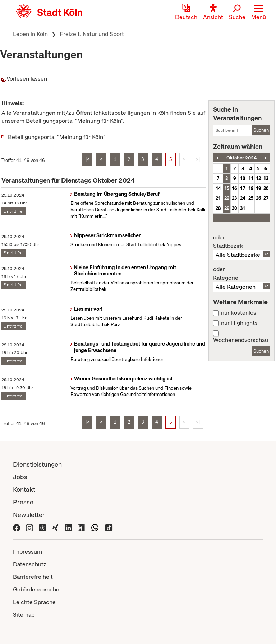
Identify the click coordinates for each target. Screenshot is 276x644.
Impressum (27, 552)
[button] (259, 13)
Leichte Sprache (34, 602)
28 (218, 208)
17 (243, 188)
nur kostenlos (239, 313)
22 (227, 198)
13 (266, 178)
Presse (23, 502)
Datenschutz (30, 564)
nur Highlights (239, 323)
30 (234, 208)
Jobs (20, 477)
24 (243, 198)
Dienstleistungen (37, 464)
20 (266, 188)
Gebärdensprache (36, 589)
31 (243, 208)
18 (251, 188)
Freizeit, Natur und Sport (92, 34)
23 (234, 198)
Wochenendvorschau (241, 340)
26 (258, 198)
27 (266, 198)
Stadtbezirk (241, 242)
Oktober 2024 (241, 158)
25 (251, 198)
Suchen (261, 130)
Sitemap (24, 615)
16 (234, 188)
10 (243, 178)
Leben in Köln (30, 34)
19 (258, 188)
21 (218, 198)
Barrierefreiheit (33, 577)
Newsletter (29, 515)
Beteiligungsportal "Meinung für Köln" (57, 137)
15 (227, 188)
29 (227, 208)
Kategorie (241, 274)
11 (251, 178)
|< (88, 159)
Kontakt (24, 489)
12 (258, 178)
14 (218, 188)
